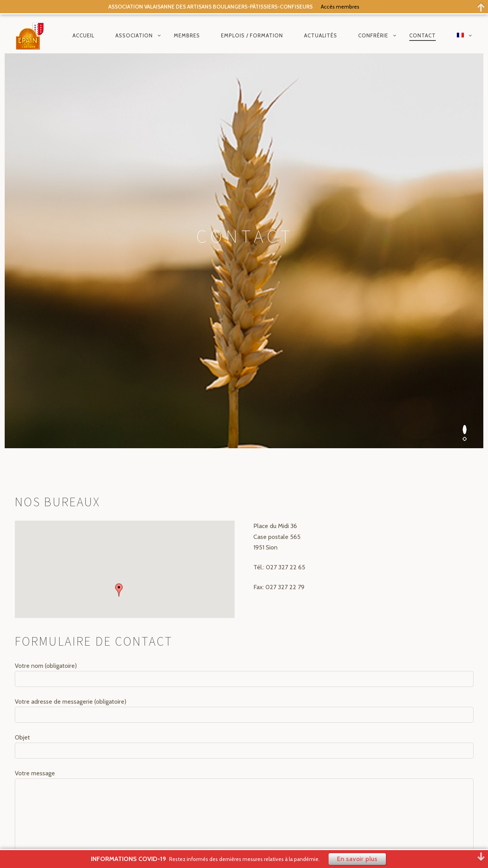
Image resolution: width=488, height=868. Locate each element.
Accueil (83, 35)
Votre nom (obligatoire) (244, 380)
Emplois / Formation (252, 35)
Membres (187, 35)
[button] (119, 296)
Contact (423, 35)
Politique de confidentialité (285, 751)
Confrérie (373, 35)
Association (134, 35)
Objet (244, 452)
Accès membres (340, 7)
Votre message (244, 522)
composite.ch (248, 834)
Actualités (321, 35)
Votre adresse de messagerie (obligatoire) (244, 416)
